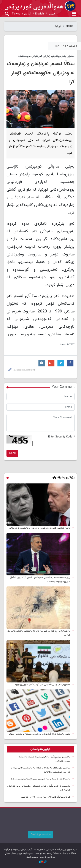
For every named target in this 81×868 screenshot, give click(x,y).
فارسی (51, 14)
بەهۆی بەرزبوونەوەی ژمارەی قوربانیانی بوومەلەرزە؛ (46, 56)
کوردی (28, 14)
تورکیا (58, 26)
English (39, 14)
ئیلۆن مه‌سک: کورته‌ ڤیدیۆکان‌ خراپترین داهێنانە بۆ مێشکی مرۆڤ (39, 734)
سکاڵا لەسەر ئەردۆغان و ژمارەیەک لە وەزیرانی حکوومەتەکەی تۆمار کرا (41, 73)
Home (70, 26)
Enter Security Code (61, 437)
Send (12, 453)
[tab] (40, 749)
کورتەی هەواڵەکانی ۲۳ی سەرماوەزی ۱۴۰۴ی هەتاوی (46, 797)
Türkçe (16, 14)
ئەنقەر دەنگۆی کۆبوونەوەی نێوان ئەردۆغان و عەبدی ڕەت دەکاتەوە (39, 528)
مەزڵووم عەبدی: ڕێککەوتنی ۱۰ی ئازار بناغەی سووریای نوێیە (42, 685)
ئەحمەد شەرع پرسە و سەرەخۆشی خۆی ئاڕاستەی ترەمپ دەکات (40, 779)
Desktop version (40, 835)
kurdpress (40, 6)
